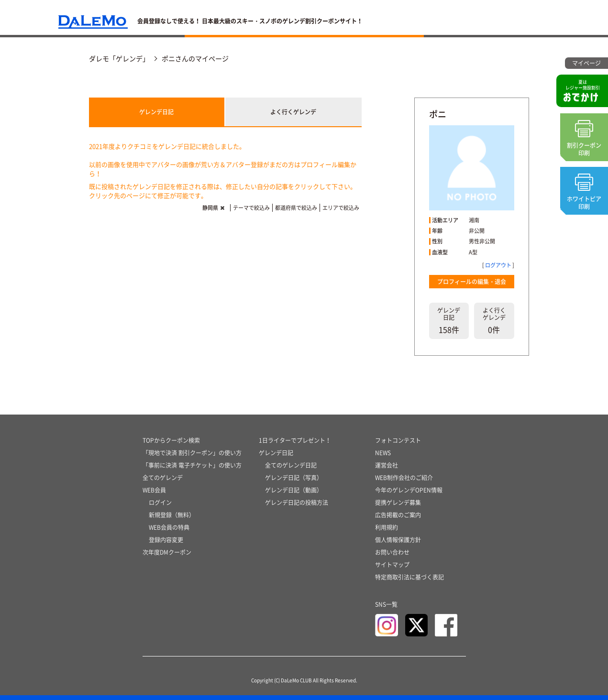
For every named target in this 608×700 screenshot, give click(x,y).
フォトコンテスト (398, 440)
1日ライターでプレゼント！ (295, 440)
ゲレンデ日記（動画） (294, 490)
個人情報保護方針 (398, 540)
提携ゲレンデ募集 (398, 503)
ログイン (160, 503)
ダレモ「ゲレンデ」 (119, 58)
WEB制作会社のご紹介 (404, 478)
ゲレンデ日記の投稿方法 (297, 503)
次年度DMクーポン (167, 552)
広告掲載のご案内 (398, 515)
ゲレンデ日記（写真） (294, 478)
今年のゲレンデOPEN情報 (409, 490)
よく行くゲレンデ (293, 112)
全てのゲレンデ (163, 478)
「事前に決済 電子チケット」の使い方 (192, 465)
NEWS (383, 453)
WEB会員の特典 (169, 527)
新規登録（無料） (172, 515)
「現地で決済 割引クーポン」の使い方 (192, 453)
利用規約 (387, 527)
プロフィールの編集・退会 (472, 282)
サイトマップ (392, 565)
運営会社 (387, 465)
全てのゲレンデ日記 (291, 465)
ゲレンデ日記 (156, 112)
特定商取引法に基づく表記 (409, 577)
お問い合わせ (392, 552)
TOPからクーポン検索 (171, 440)
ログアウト (498, 265)
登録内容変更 (166, 540)
